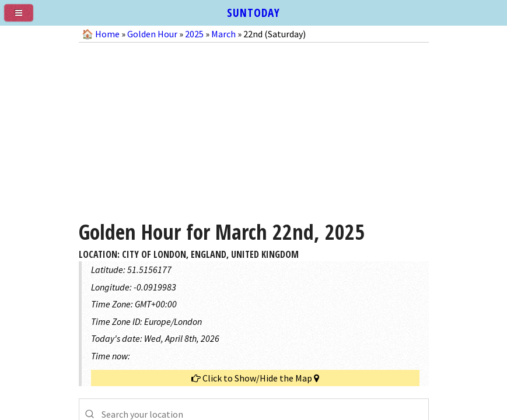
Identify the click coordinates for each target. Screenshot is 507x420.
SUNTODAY (254, 13)
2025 (194, 34)
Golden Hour (152, 34)
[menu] (23, 17)
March (223, 34)
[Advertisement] (254, 127)
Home (107, 34)
